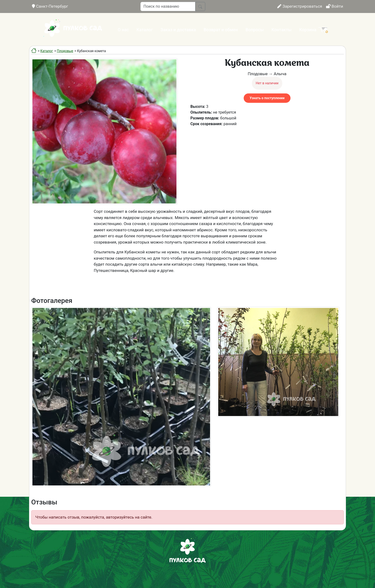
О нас (123, 30)
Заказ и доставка (178, 30)
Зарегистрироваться (300, 6)
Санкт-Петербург (50, 6)
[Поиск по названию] (168, 6)
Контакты (282, 30)
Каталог (145, 30)
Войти (335, 6)
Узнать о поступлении (267, 98)
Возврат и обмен (221, 30)
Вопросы (255, 30)
